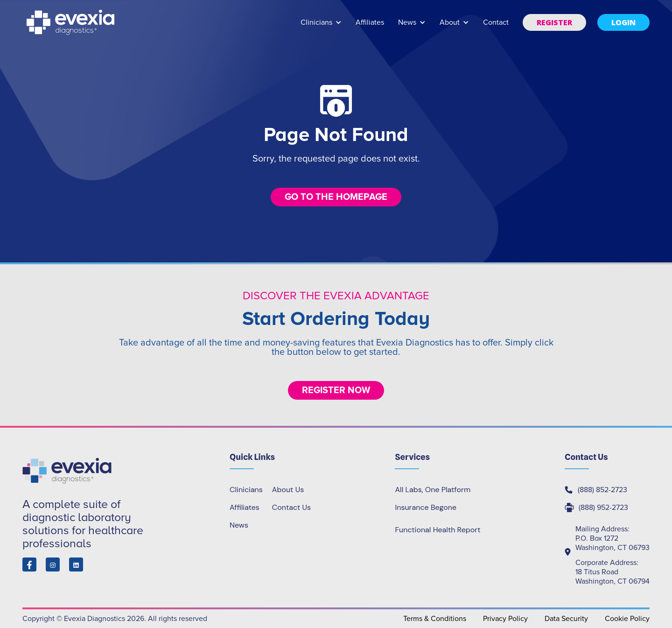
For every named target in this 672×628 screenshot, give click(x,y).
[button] (321, 27)
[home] (71, 22)
